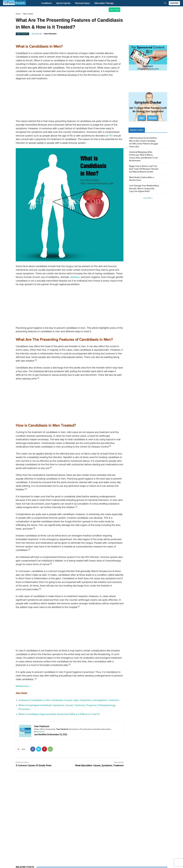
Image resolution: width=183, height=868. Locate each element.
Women (153, 118)
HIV (111, 136)
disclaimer (41, 732)
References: (23, 686)
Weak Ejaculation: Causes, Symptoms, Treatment (99, 766)
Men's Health (28, 14)
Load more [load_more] (148, 198)
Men (142, 118)
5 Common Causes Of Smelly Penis (34, 766)
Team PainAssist (50, 34)
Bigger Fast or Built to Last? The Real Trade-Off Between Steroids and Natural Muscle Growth (144, 169)
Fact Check (114, 10)
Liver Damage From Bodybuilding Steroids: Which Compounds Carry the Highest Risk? (144, 189)
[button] (165, 3)
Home (18, 14)
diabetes (75, 277)
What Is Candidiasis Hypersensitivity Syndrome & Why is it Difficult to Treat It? (59, 714)
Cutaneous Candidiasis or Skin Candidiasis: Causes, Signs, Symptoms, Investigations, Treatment (69, 700)
